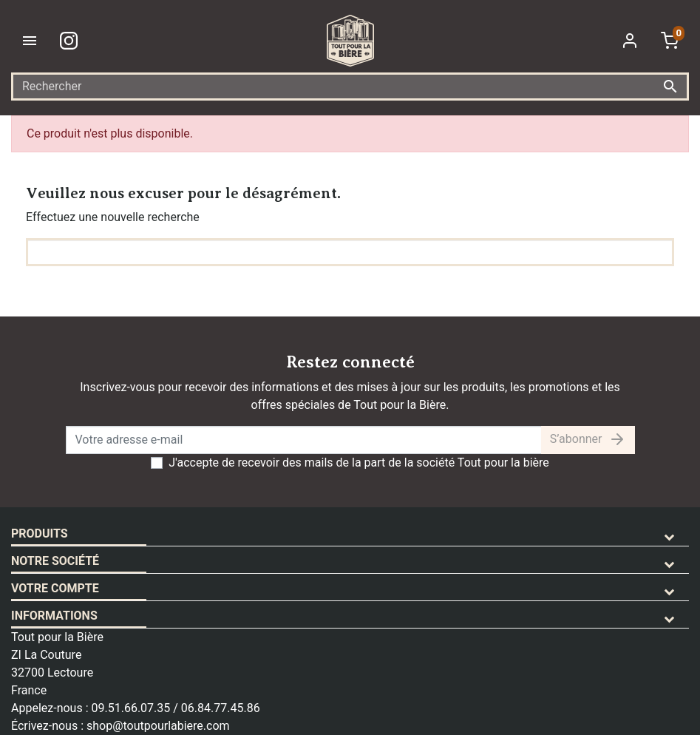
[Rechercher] (350, 87)
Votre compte (55, 588)
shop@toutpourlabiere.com (158, 726)
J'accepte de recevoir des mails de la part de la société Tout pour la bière (359, 463)
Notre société (55, 561)
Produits (40, 534)
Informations (54, 616)
